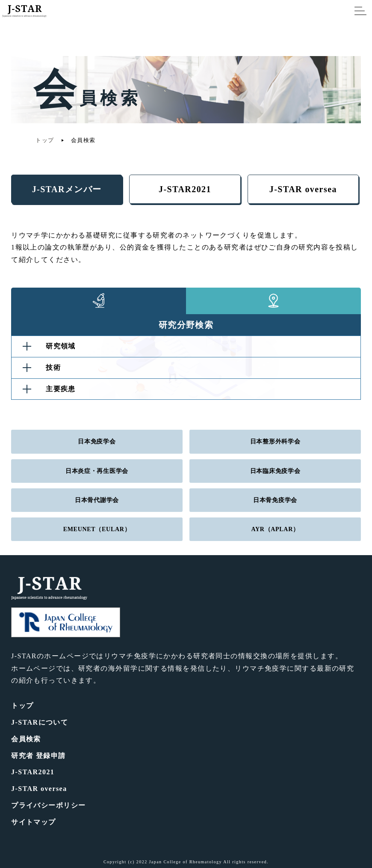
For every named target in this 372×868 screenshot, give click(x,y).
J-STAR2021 (185, 189)
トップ (45, 140)
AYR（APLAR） (275, 529)
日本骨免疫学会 (275, 500)
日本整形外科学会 (275, 441)
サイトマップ (34, 822)
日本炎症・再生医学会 (97, 471)
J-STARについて (40, 722)
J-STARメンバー (67, 189)
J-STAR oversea (303, 189)
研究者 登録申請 (38, 756)
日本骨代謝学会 (97, 500)
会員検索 (26, 739)
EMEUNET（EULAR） (97, 529)
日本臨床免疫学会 (275, 471)
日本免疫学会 (97, 441)
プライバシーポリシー (48, 805)
